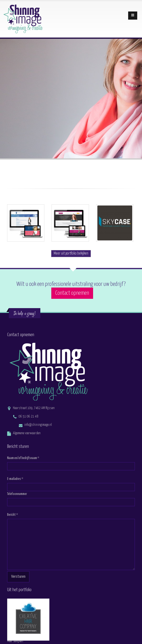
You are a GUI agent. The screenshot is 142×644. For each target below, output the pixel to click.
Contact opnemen (72, 293)
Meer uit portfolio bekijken (71, 253)
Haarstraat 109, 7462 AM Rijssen (34, 408)
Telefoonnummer (17, 494)
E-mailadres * (15, 479)
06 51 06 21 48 (28, 416)
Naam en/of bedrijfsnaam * (23, 458)
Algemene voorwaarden (27, 433)
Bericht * (13, 515)
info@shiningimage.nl (38, 425)
